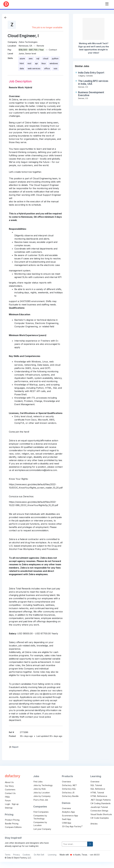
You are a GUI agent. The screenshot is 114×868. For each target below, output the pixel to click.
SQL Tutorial (96, 785)
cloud (46, 58)
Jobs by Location (42, 793)
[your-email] (75, 844)
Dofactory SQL (69, 789)
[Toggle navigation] (107, 3)
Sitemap (9, 808)
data (22, 68)
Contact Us (10, 793)
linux (44, 63)
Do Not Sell (39, 855)
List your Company (42, 829)
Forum (8, 800)
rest (29, 63)
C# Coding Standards (101, 803)
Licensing (52, 855)
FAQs (7, 797)
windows (54, 63)
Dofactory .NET (69, 785)
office (47, 68)
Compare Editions (13, 827)
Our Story (9, 786)
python (55, 58)
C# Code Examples (100, 818)
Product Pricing (12, 820)
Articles (94, 824)
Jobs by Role (40, 789)
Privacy (16, 855)
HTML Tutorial (97, 793)
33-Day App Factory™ (72, 826)
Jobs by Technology (43, 785)
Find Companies (41, 812)
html (22, 63)
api (36, 63)
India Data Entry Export (91, 73)
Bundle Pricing (12, 824)
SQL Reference (98, 789)
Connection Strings (99, 811)
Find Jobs (38, 782)
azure (22, 58)
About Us (9, 782)
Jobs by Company (42, 796)
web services (34, 68)
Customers (10, 790)
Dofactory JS (68, 793)
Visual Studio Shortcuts (101, 814)
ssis (55, 68)
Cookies (26, 855)
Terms (8, 855)
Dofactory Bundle (70, 796)
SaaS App (67, 819)
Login (8, 804)
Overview (66, 782)
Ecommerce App (70, 816)
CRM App (67, 823)
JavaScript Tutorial (99, 807)
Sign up (15, 804)
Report (14, 747)
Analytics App (68, 812)
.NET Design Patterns (101, 800)
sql (38, 58)
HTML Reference (99, 796)
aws (31, 58)
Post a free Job (41, 800)
